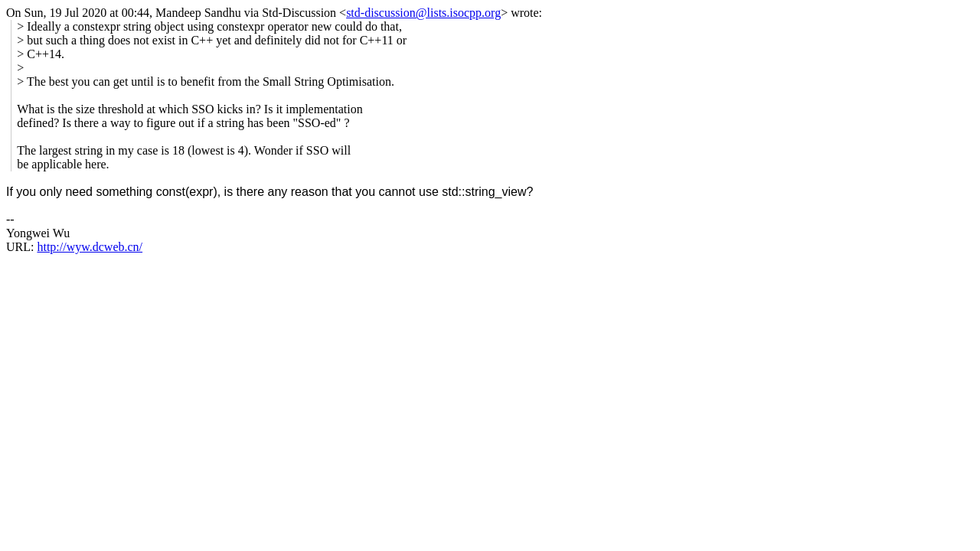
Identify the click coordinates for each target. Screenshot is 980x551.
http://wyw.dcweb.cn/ (90, 247)
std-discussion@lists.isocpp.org (423, 13)
